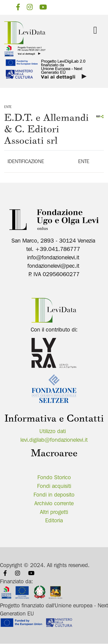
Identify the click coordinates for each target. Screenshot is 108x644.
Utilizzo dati (53, 431)
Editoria (54, 520)
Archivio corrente (54, 503)
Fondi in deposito (54, 495)
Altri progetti (54, 512)
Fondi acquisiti (54, 486)
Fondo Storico (54, 477)
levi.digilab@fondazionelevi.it (54, 440)
